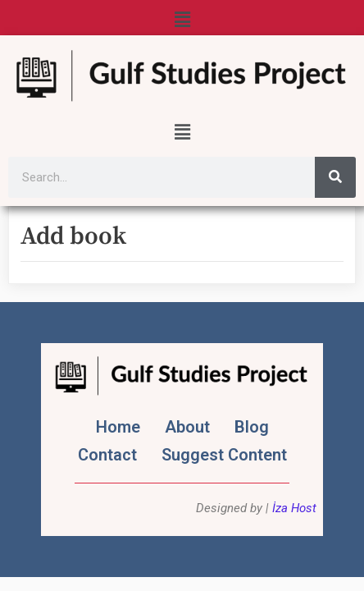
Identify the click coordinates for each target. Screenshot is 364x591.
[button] (182, 19)
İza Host (294, 508)
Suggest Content (224, 455)
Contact (107, 455)
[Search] (335, 177)
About (187, 427)
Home (118, 427)
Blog (252, 427)
